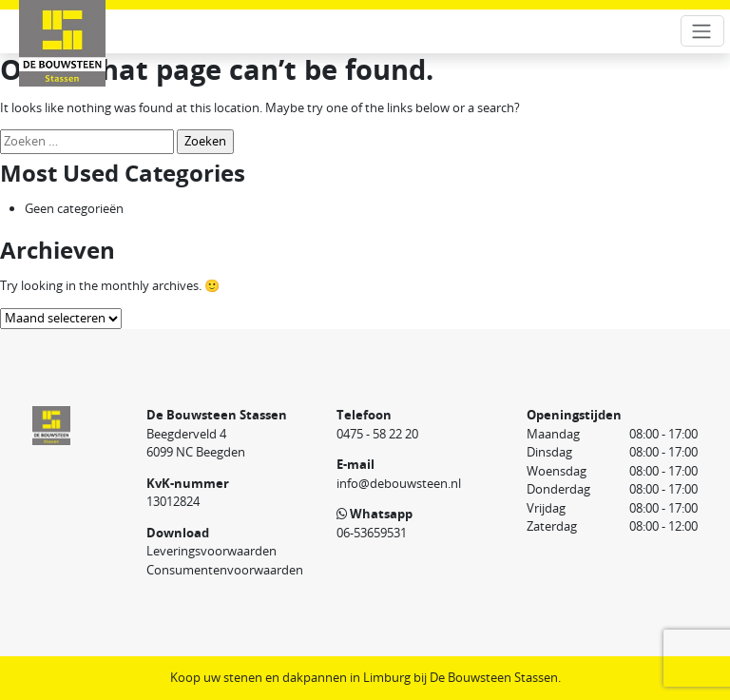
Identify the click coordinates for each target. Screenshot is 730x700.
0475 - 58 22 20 (377, 434)
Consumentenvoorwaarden (225, 570)
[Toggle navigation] (702, 31)
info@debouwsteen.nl (399, 483)
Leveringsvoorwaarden (211, 551)
